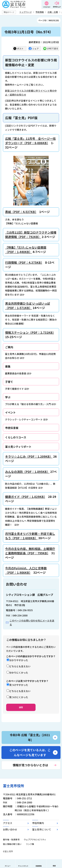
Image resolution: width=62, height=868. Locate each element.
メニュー (8, 866)
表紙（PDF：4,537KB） (21, 212)
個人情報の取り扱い (12, 844)
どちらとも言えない (20, 666)
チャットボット (23, 866)
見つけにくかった (19, 697)
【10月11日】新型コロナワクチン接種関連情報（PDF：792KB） (31, 235)
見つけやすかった (19, 685)
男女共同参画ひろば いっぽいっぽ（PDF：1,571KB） (28, 306)
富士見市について (42, 829)
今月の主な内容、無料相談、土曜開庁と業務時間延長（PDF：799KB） (30, 551)
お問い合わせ (10, 829)
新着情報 (39, 866)
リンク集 (30, 844)
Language (47, 7)
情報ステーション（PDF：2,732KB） (30, 332)
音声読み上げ (57, 7)
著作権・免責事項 (11, 839)
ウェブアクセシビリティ (35, 839)
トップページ (26, 12)
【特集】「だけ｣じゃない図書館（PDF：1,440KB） (26, 250)
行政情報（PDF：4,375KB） (24, 262)
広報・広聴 (53, 12)
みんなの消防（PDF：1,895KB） (27, 472)
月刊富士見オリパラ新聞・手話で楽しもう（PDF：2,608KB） (30, 536)
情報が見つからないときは (30, 765)
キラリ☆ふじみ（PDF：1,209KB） (29, 456)
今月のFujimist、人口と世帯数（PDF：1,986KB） (26, 570)
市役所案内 (38, 823)
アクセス (8, 823)
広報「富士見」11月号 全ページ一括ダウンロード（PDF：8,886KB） (30, 141)
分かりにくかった (19, 673)
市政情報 (40, 12)
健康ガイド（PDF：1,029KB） (25, 497)
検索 (54, 866)
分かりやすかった (19, 660)
